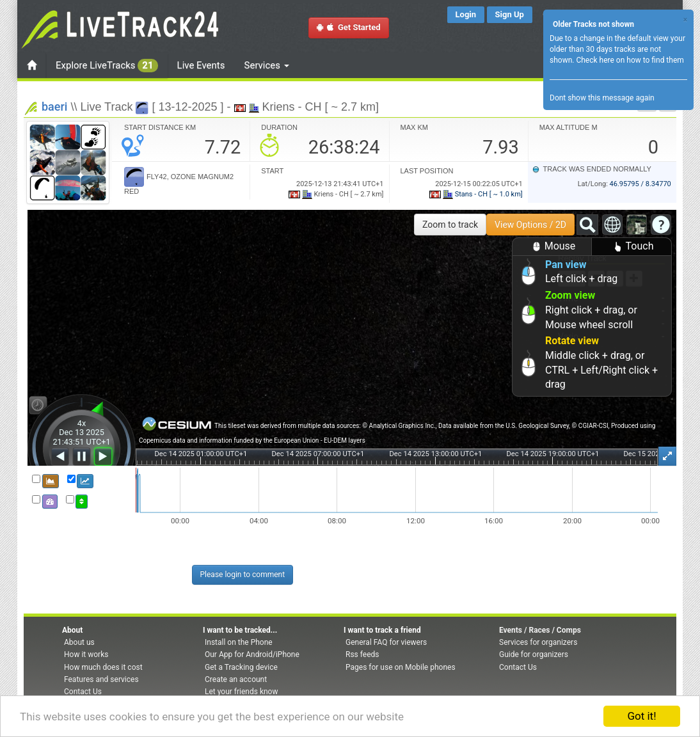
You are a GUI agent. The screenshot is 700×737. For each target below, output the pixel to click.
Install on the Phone (239, 642)
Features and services (101, 679)
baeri (54, 107)
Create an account (236, 679)
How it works (86, 654)
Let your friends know (241, 692)
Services (267, 65)
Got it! (641, 716)
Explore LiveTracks (107, 66)
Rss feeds (362, 654)
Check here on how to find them (630, 60)
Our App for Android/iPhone (252, 654)
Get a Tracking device (241, 667)
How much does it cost (103, 667)
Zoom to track (450, 225)
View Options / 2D (530, 225)
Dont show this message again (602, 98)
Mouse (552, 247)
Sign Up (510, 14)
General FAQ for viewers (386, 642)
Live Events (201, 65)
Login (466, 14)
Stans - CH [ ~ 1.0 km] (476, 194)
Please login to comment (243, 575)
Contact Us (83, 692)
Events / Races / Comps (540, 630)
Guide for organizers (534, 654)
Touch (632, 247)
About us (79, 642)
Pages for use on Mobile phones (401, 667)
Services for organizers (538, 642)
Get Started (349, 27)
